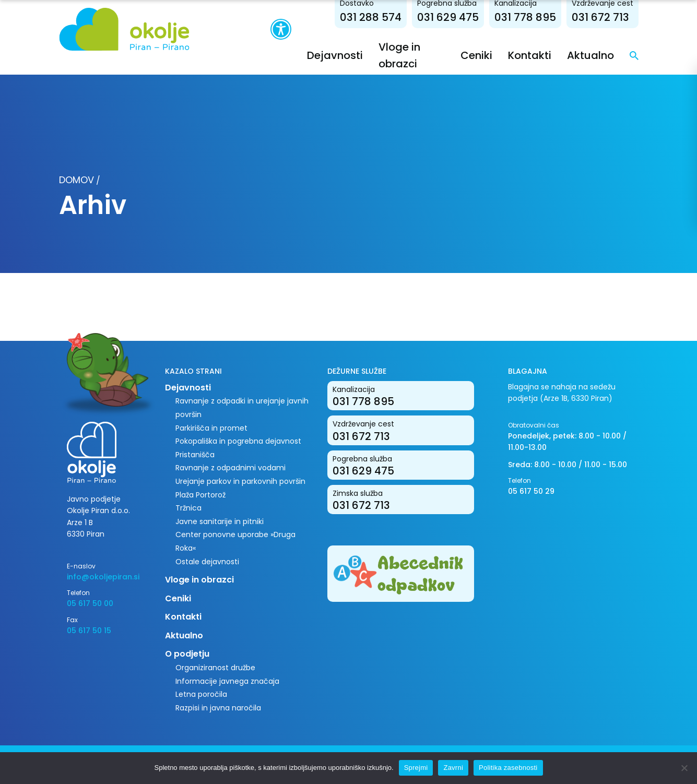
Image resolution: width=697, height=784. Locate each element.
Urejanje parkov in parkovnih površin (240, 481)
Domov (76, 180)
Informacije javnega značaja (227, 681)
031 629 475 (448, 17)
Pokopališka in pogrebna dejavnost (238, 441)
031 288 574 (371, 17)
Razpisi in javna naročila (218, 708)
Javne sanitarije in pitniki (220, 521)
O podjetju (187, 654)
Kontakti (530, 55)
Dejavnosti (335, 55)
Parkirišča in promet (211, 428)
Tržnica (188, 508)
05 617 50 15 (89, 631)
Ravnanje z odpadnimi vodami (231, 468)
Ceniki (476, 55)
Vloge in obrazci (199, 580)
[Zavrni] (684, 768)
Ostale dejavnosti (207, 562)
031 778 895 (525, 17)
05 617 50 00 (90, 603)
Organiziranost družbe (215, 668)
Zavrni (453, 768)
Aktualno (590, 55)
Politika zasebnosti (508, 768)
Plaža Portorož (200, 495)
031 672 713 (600, 17)
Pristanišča (195, 455)
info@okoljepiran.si (103, 577)
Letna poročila (201, 694)
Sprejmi (416, 768)
